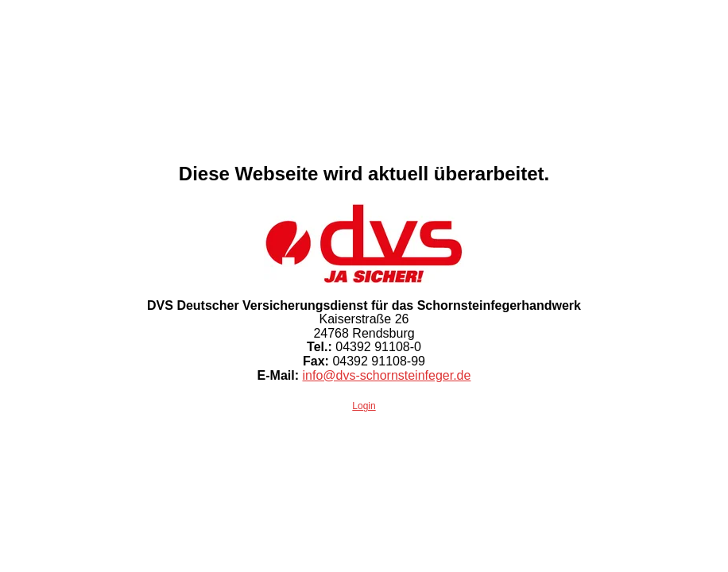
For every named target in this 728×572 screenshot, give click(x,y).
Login (364, 406)
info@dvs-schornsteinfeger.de (386, 375)
